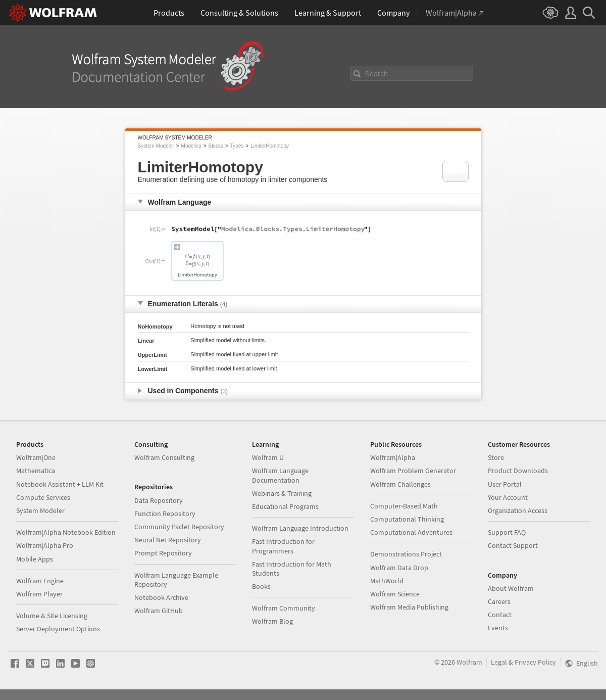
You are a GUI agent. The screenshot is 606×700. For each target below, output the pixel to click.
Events (498, 628)
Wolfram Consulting (164, 457)
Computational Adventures (411, 532)
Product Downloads (518, 471)
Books (261, 586)
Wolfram (469, 662)
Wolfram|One (36, 457)
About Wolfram (511, 588)
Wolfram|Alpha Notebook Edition (66, 532)
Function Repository (165, 514)
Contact (500, 615)
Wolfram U (268, 457)
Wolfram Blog (272, 621)
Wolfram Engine (40, 581)
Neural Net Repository (168, 540)
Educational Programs (285, 506)
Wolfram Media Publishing (409, 607)
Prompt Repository (163, 553)
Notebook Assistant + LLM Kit (60, 484)
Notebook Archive (161, 597)
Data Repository (159, 500)
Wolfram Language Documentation (280, 475)
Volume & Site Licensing (52, 616)
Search (377, 74)
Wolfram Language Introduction (300, 528)
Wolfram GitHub (159, 611)
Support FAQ (507, 532)
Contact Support (513, 545)
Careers (499, 601)
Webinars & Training (282, 493)
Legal (499, 662)
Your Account (508, 497)
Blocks (215, 146)
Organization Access (518, 510)
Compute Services (43, 497)
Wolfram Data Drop (399, 568)
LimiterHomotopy (270, 146)
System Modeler (156, 146)
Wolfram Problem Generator (413, 471)
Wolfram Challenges (400, 484)
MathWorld (387, 581)
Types (237, 146)
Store (496, 457)
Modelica (191, 146)
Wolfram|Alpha (393, 457)
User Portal (505, 484)
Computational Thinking (407, 519)
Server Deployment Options (58, 629)
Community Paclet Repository (179, 527)
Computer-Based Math (404, 506)
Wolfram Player (39, 594)
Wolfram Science (395, 594)
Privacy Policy (535, 662)
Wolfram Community (284, 608)
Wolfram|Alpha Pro (45, 545)
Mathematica (36, 471)
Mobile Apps (35, 559)
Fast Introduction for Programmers (283, 546)
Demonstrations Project (406, 554)
